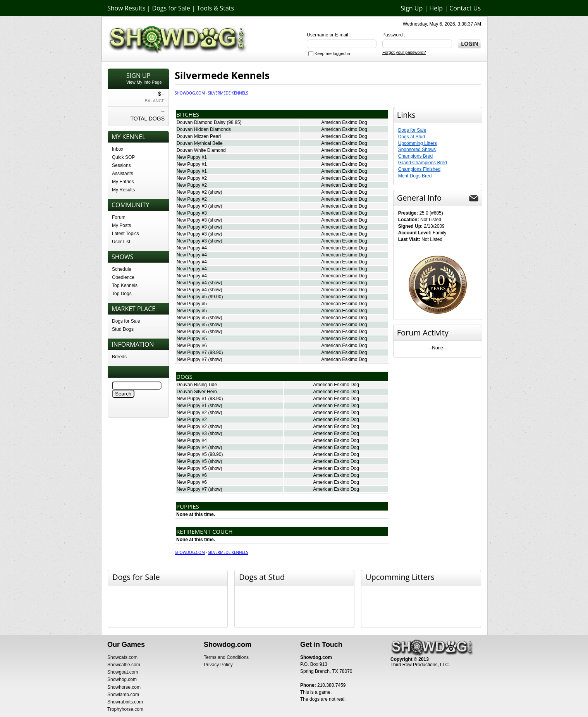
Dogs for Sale (171, 8)
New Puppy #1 (192, 157)
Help (436, 8)
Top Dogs (122, 294)
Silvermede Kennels (228, 93)
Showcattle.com (124, 665)
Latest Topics (126, 234)
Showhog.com (122, 679)
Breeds (119, 357)
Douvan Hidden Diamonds (204, 129)
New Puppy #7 (192, 352)
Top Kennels (125, 285)
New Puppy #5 (192, 297)
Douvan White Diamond (201, 150)
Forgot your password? (404, 52)
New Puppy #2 (192, 178)
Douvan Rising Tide (197, 385)
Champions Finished (419, 169)
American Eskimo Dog (344, 122)
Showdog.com (190, 93)
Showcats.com (122, 657)
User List (121, 242)
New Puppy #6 (192, 346)
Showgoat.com (123, 672)
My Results (123, 190)
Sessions (121, 165)
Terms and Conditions (226, 657)
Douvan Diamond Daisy (201, 122)
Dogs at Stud (412, 137)
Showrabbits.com (125, 702)
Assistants (123, 174)
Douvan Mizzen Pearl (199, 136)
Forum (119, 217)
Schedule (122, 269)
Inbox (118, 149)
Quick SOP (123, 157)
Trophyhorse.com (125, 709)
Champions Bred (415, 156)
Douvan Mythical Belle (200, 143)
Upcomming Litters (418, 143)
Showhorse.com (124, 687)
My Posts (121, 225)
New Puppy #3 (192, 206)
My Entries (123, 182)
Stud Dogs (123, 329)
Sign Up (412, 8)
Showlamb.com (123, 695)
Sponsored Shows (417, 150)
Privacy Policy (218, 665)
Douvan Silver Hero (197, 392)
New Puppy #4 (192, 248)
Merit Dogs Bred (415, 176)
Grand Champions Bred (423, 163)
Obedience (123, 277)
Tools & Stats (215, 8)
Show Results (126, 8)
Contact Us (465, 8)
